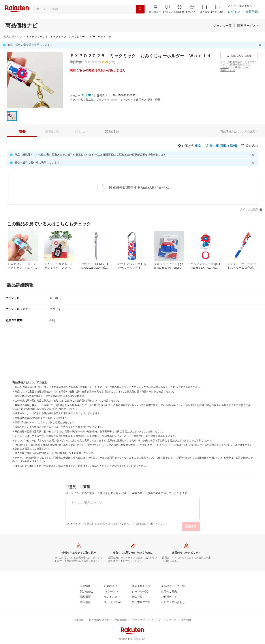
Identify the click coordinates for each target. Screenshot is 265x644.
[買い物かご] (87, 592)
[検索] (140, 9)
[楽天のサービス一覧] (173, 586)
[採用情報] (186, 620)
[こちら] (224, 67)
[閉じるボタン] (261, 45)
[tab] (22, 131)
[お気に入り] (192, 9)
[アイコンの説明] (251, 210)
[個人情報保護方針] (99, 620)
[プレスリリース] (167, 620)
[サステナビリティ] (143, 620)
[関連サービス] (248, 26)
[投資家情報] (121, 620)
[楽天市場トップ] (141, 586)
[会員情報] (85, 586)
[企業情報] (79, 620)
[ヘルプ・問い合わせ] (173, 603)
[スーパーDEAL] (113, 603)
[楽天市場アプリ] (141, 603)
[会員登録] (252, 12)
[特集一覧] (137, 597)
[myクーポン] (218, 9)
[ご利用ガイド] (169, 597)
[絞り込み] (249, 146)
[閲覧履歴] (179, 9)
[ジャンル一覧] (222, 26)
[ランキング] (111, 597)
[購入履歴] (205, 9)
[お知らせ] (168, 9)
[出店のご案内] (169, 592)
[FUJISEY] (87, 96)
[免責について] (228, 70)
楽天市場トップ (13, 37)
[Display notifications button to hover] (155, 9)
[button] (168, 9)
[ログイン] (234, 12)
